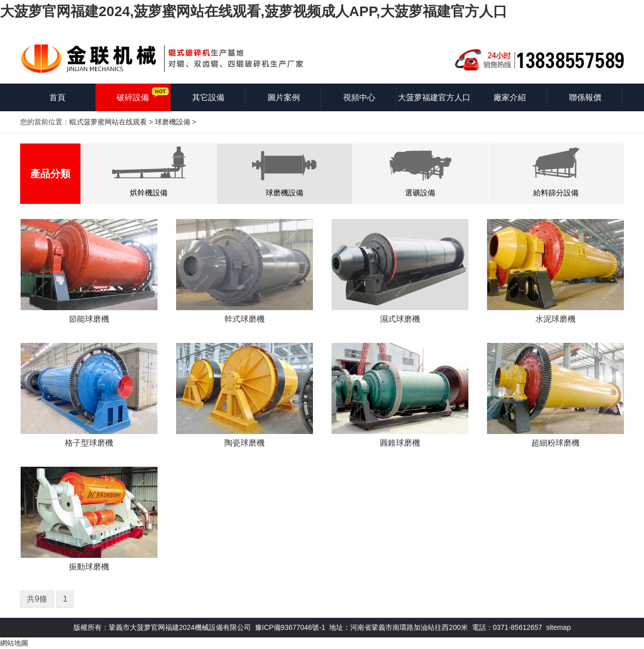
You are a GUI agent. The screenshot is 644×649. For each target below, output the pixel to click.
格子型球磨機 (89, 443)
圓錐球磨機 (400, 443)
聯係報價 (585, 97)
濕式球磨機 (400, 319)
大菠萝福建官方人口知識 (434, 102)
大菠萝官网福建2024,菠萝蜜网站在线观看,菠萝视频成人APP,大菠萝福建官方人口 (254, 11)
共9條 (37, 599)
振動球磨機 (89, 567)
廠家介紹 (510, 97)
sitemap (558, 627)
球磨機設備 (173, 122)
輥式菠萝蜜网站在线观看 (108, 122)
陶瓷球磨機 (245, 443)
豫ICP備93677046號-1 (290, 627)
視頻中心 (359, 97)
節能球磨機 (89, 319)
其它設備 (208, 97)
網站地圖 (14, 643)
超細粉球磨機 (555, 443)
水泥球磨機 (555, 319)
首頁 (57, 97)
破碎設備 (133, 97)
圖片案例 (284, 97)
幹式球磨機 (245, 319)
